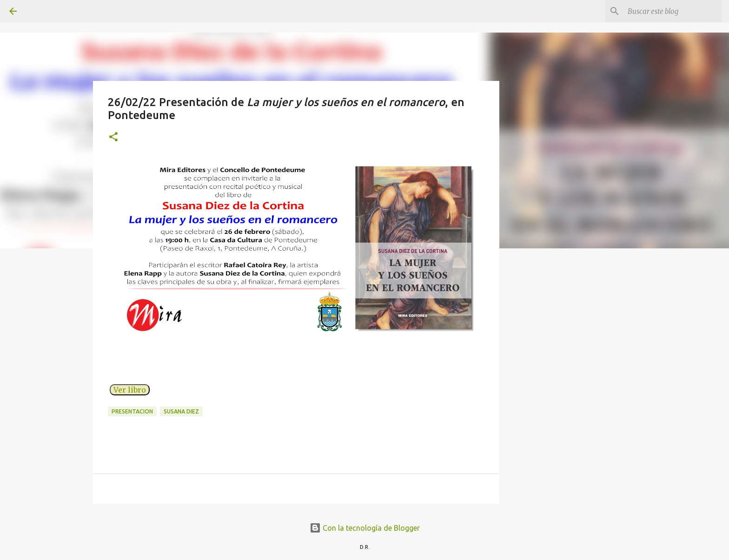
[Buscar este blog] (673, 11)
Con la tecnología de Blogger (365, 528)
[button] (113, 137)
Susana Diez (181, 411)
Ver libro (130, 390)
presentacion (132, 411)
